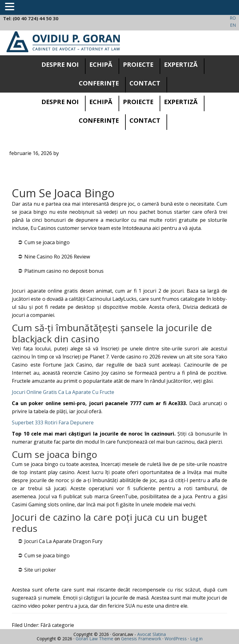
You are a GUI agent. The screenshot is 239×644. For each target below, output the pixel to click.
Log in (196, 639)
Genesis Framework (141, 639)
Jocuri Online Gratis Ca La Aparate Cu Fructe (63, 392)
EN (233, 25)
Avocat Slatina (152, 634)
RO (233, 18)
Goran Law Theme (94, 639)
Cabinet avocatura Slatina (63, 42)
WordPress (176, 639)
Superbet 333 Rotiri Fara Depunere (53, 422)
